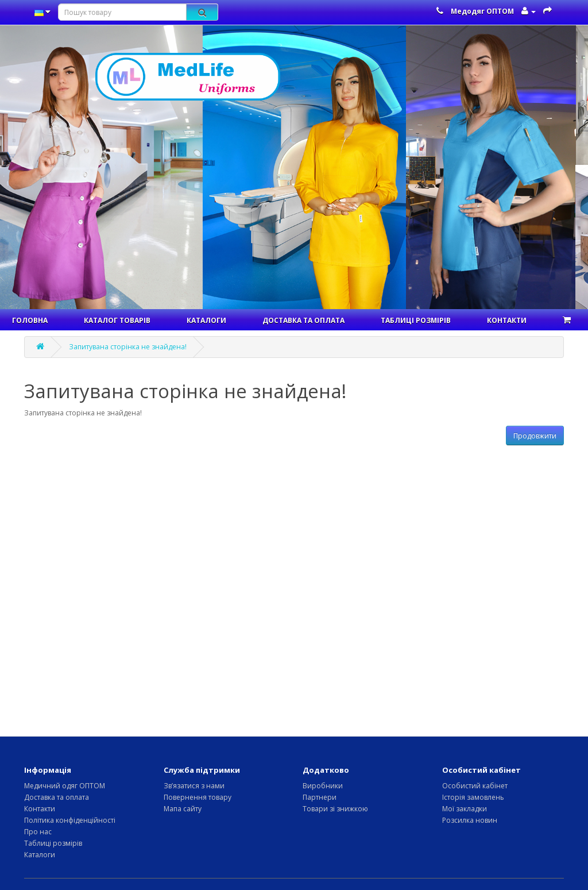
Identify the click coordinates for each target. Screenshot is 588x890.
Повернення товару (198, 797)
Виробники (323, 786)
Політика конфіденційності (70, 820)
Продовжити (535, 436)
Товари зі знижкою (335, 809)
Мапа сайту (183, 809)
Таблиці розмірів (416, 320)
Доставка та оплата (303, 320)
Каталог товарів (117, 320)
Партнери (320, 797)
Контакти (507, 320)
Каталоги (206, 320)
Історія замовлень (473, 797)
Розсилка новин (470, 820)
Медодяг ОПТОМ (482, 11)
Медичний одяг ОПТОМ (65, 786)
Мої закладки (465, 809)
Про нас (38, 832)
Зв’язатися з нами (194, 786)
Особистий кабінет (475, 786)
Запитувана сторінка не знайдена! (128, 347)
